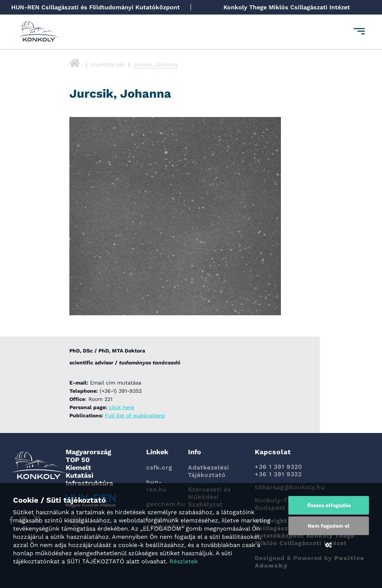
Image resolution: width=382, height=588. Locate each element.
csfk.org (159, 467)
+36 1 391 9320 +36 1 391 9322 (278, 470)
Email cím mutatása (116, 383)
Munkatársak (108, 64)
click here (122, 407)
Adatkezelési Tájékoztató (209, 471)
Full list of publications (135, 415)
